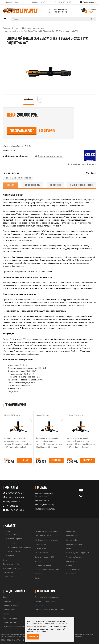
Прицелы (27, 28)
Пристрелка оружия (75, 544)
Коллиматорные (15, 539)
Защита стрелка (73, 570)
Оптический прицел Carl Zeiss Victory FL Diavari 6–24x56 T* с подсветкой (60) (42, 31)
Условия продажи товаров (47, 601)
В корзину (25, 460)
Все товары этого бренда (82, 164)
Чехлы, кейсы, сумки (75, 557)
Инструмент (71, 561)
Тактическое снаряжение (46, 532)
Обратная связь (10, 618)
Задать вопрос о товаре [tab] (50, 156)
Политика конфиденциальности (16, 627)
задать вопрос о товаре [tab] (81, 185)
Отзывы (6, 614)
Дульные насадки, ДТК (44, 557)
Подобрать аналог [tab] (22, 131)
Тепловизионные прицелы (20, 547)
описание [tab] (11, 185)
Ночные (11, 543)
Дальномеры (8, 573)
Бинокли (6, 560)
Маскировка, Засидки (44, 536)
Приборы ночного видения (47, 540)
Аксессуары (40, 574)
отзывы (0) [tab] (55, 185)
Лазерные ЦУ (14, 551)
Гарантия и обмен (11, 605)
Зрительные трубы (11, 564)
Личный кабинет (13, 2)
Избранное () (39, 2)
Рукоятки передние (43, 565)
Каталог (16, 28)
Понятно (33, 637)
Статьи (6, 597)
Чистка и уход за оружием (78, 553)
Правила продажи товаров (47, 597)
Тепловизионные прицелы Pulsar (49, 610)
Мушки (11, 556)
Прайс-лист (40, 605)
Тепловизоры (41, 544)
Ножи (69, 548)
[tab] (18, 178)
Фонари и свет (41, 548)
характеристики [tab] (32, 185)
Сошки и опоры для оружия (47, 570)
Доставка (7, 601)
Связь (69, 565)
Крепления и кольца (12, 568)
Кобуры (38, 578)
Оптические (39, 28)
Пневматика (8, 577)
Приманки (71, 532)
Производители (10, 610)
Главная (6, 28)
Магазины (39, 561)
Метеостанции (72, 536)
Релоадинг (71, 574)
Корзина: (92, 11)
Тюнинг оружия (41, 553)
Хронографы (72, 540)
